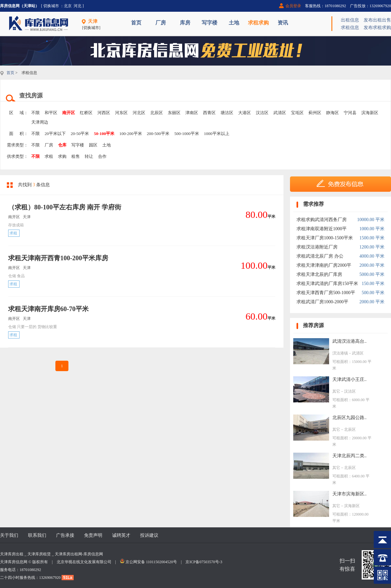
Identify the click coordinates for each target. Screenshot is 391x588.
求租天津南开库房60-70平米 (48, 309)
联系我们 (37, 535)
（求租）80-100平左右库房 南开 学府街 (65, 207)
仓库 (62, 145)
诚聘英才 (121, 535)
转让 (89, 156)
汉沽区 (262, 113)
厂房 (161, 23)
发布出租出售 (377, 20)
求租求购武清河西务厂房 (322, 220)
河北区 (139, 113)
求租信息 (350, 28)
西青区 (209, 113)
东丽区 (174, 113)
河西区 (104, 113)
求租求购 (258, 23)
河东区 (121, 113)
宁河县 (350, 113)
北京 (68, 6)
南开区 (69, 113)
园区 (93, 145)
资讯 (283, 23)
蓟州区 (315, 113)
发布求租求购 (377, 28)
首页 (136, 23)
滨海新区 (370, 113)
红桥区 (86, 113)
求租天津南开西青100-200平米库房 (58, 258)
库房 (185, 23)
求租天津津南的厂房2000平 (324, 265)
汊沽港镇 (340, 353)
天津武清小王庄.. (349, 379)
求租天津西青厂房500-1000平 (326, 293)
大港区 (245, 113)
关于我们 (9, 535)
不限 (36, 113)
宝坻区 (297, 113)
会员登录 (293, 6)
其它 (336, 391)
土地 (234, 23)
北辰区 (157, 113)
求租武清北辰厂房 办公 (320, 256)
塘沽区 (227, 113)
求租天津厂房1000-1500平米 (325, 238)
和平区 (51, 113)
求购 (62, 156)
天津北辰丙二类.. (349, 456)
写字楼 (210, 23)
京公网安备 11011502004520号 (151, 562)
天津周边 (40, 122)
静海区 (333, 113)
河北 (78, 6)
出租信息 (350, 20)
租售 (76, 156)
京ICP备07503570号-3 (204, 562)
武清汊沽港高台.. (349, 341)
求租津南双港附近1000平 (322, 229)
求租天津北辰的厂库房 (319, 274)
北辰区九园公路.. (349, 418)
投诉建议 (149, 535)
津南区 (192, 113)
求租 (49, 156)
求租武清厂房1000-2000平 (322, 302)
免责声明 (93, 535)
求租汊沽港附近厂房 (317, 247)
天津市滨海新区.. (349, 494)
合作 (102, 156)
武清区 (280, 113)
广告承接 (65, 535)
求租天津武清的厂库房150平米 (327, 284)
